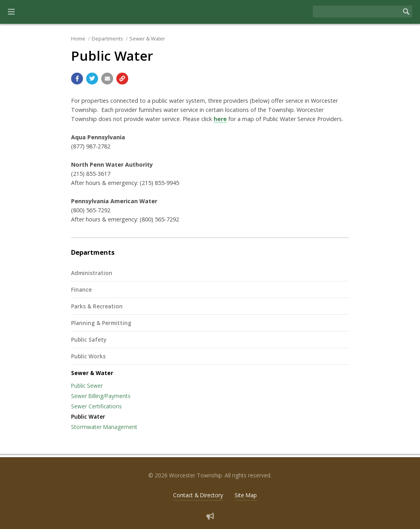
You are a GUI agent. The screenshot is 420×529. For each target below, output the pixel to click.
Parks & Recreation (97, 306)
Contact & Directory (198, 495)
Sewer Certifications (96, 406)
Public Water (88, 416)
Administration (92, 273)
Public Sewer (87, 386)
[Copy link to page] (122, 79)
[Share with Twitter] (92, 79)
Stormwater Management (104, 427)
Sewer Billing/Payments (101, 396)
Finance (81, 290)
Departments (107, 38)
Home (78, 38)
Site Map (246, 495)
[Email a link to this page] (107, 79)
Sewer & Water (147, 38)
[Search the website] (356, 12)
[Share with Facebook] (77, 79)
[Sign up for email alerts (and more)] (210, 516)
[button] (11, 12)
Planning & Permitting (101, 323)
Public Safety (89, 340)
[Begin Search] (406, 12)
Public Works (88, 356)
